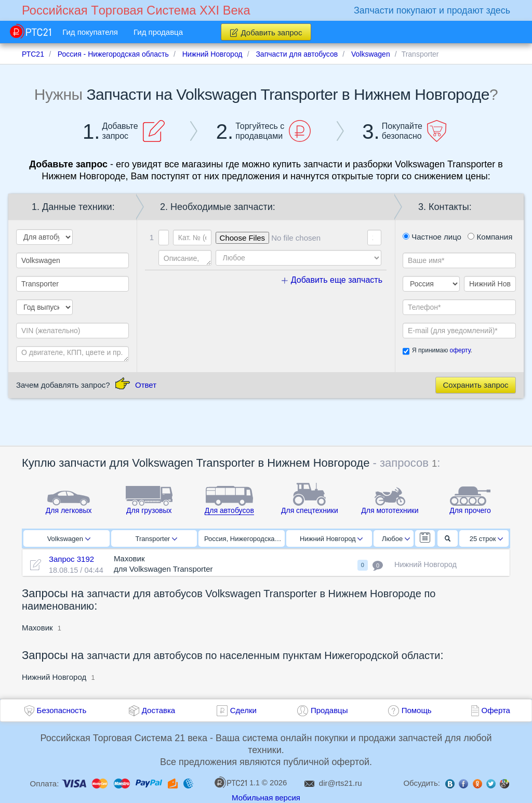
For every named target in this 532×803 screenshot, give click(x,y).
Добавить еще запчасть (332, 280)
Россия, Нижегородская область (244, 539)
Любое (396, 539)
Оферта (496, 710)
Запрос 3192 (71, 559)
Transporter (156, 539)
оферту (460, 350)
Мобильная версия (266, 798)
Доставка (158, 710)
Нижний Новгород (331, 539)
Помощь (417, 710)
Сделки (243, 710)
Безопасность (62, 710)
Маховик (37, 628)
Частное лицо (432, 237)
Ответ (146, 385)
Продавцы (329, 710)
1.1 (237, 782)
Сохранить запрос (475, 385)
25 (487, 539)
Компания (490, 237)
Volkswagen (69, 539)
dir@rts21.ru (341, 783)
